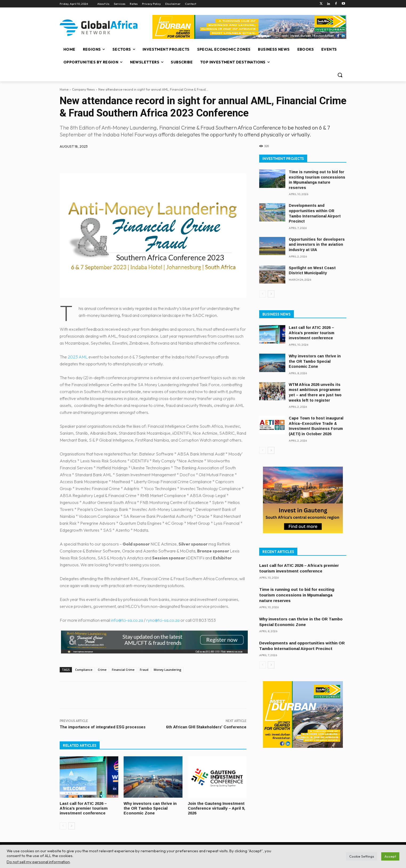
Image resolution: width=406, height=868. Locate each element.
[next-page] (72, 825)
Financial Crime (123, 670)
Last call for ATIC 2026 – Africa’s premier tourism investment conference (84, 808)
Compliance (84, 670)
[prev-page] (63, 825)
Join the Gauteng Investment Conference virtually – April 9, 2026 (217, 808)
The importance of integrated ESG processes (103, 727)
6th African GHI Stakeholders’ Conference (206, 727)
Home (64, 89)
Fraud (144, 670)
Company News (83, 89)
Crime (102, 670)
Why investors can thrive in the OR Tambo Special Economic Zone (150, 808)
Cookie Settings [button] (362, 856)
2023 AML (78, 357)
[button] (340, 75)
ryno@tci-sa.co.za (163, 620)
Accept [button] (390, 856)
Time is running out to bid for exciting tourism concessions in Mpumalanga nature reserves (297, 595)
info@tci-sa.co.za (127, 620)
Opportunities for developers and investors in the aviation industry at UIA (317, 245)
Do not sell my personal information (38, 862)
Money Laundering (168, 670)
